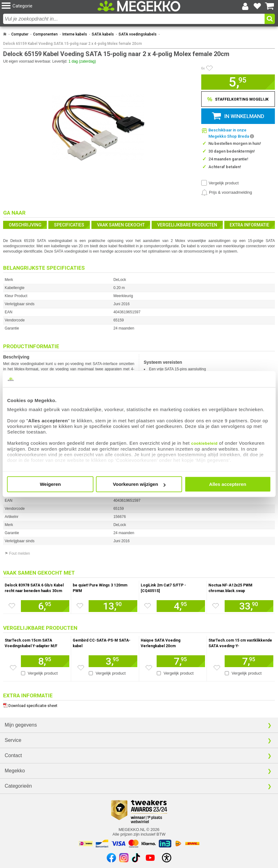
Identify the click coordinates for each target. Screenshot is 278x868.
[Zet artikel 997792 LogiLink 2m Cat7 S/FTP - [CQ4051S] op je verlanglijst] (148, 606)
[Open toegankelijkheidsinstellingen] (167, 858)
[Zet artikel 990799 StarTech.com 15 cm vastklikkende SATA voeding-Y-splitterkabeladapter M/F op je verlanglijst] (217, 668)
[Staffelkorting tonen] (238, 99)
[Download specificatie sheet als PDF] (139, 704)
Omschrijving (25, 225)
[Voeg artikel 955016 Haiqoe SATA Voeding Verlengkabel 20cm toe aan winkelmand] (181, 661)
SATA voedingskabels (138, 34)
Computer (20, 34)
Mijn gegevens (21, 725)
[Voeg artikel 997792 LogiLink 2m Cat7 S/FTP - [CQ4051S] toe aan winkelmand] (181, 606)
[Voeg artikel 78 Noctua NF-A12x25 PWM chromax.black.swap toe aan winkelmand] (249, 606)
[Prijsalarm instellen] (227, 192)
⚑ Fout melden (17, 553)
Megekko (15, 771)
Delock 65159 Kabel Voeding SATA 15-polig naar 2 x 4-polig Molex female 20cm (73, 44)
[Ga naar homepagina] (139, 6)
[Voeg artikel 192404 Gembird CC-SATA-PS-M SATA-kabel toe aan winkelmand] (113, 661)
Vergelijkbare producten (187, 225)
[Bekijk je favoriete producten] (257, 6)
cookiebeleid (205, 443)
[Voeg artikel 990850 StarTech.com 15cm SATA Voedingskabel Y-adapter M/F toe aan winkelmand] (45, 661)
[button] (47, 6)
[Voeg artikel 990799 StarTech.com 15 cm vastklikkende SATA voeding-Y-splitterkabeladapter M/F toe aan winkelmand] (249, 661)
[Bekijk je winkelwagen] (270, 6)
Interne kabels (75, 34)
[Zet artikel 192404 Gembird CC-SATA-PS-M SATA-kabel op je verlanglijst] (81, 668)
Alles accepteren (228, 484)
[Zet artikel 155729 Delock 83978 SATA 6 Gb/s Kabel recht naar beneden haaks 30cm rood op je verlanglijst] (12, 606)
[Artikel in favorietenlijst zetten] (209, 68)
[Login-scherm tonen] (245, 6)
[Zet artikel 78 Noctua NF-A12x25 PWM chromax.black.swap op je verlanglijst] (216, 606)
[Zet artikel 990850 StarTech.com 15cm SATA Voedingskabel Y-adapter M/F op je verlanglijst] (13, 668)
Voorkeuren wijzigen (139, 484)
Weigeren (50, 484)
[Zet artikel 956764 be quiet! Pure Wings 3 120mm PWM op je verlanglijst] (80, 606)
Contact (13, 755)
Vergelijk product (224, 183)
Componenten (45, 34)
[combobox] (134, 19)
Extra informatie (249, 225)
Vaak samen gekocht (121, 225)
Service (13, 740)
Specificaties (69, 225)
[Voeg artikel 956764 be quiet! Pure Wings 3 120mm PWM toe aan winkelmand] (113, 606)
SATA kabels (103, 34)
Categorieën (18, 786)
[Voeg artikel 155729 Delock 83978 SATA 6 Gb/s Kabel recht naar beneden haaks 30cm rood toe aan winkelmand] (45, 606)
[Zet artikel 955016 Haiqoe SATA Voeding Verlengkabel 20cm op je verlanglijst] (149, 668)
